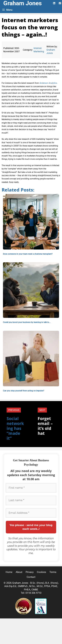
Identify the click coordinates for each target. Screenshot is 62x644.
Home (9, 572)
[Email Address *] (31, 513)
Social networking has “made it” (15, 428)
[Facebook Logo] (60, 3)
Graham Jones (23, 3)
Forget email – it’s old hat (45, 426)
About (19, 572)
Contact (31, 577)
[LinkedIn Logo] (54, 3)
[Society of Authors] (41, 614)
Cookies (41, 572)
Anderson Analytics (48, 83)
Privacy (30, 572)
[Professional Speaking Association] (24, 614)
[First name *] (31, 488)
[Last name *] (31, 500)
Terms (53, 572)
